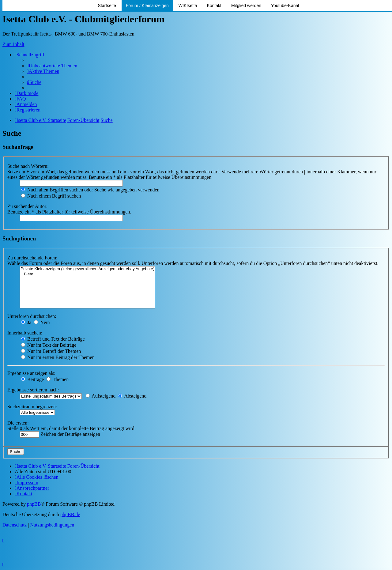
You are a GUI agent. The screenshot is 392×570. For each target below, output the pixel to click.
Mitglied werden (246, 6)
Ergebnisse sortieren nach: (33, 390)
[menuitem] (52, 66)
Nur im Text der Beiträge (49, 345)
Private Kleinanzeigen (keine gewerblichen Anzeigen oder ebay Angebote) (87, 269)
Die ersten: (18, 423)
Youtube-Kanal (285, 6)
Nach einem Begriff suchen (51, 196)
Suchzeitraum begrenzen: (32, 407)
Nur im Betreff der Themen (51, 351)
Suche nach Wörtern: (28, 166)
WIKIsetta (188, 6)
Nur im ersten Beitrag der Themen (58, 357)
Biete (87, 274)
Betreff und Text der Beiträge (53, 339)
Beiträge (32, 379)
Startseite (107, 6)
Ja (26, 322)
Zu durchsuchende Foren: (32, 258)
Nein (42, 322)
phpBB (34, 504)
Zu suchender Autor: (28, 206)
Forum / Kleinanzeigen (147, 6)
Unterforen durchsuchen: (32, 316)
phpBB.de (70, 514)
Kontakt (214, 6)
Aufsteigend (101, 396)
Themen (58, 379)
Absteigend (132, 396)
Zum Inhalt (13, 44)
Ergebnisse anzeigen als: (31, 373)
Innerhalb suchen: (25, 333)
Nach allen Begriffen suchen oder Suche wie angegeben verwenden (90, 190)
